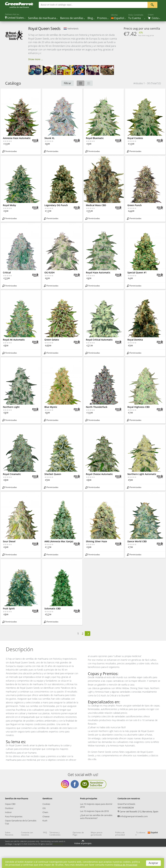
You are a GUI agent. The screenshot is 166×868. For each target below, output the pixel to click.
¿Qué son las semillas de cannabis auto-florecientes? (96, 817)
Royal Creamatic (12, 474)
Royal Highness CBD (139, 407)
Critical (7, 273)
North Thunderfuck (97, 407)
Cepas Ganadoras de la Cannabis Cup (21, 822)
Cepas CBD (10, 804)
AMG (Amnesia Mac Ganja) (59, 541)
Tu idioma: (141, 832)
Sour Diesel (9, 541)
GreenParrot (58, 844)
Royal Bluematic (95, 138)
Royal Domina (135, 340)
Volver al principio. (83, 843)
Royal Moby (9, 205)
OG (44, 808)
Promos (102, 18)
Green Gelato (52, 340)
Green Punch (135, 205)
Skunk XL (50, 138)
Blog (90, 18)
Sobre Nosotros (9, 834)
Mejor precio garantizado (97, 834)
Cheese (46, 816)
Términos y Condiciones (55, 834)
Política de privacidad (120, 834)
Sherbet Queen (53, 474)
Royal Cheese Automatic (99, 474)
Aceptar (153, 863)
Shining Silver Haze (96, 541)
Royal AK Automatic (14, 340)
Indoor (8, 812)
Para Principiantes (14, 816)
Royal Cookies (135, 138)
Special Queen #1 (137, 273)
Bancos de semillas (72, 18)
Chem (45, 812)
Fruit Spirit (9, 608)
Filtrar (68, 83)
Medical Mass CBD (96, 205)
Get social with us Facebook (75, 784)
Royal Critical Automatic (99, 340)
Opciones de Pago (78, 834)
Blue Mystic (51, 407)
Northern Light (11, 407)
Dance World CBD (137, 541)
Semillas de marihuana (42, 18)
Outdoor (9, 808)
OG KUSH (50, 273)
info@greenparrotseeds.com (134, 816)
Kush (45, 821)
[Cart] (154, 16)
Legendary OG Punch (56, 205)
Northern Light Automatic (142, 474)
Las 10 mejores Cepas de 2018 (94, 811)
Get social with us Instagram (65, 784)
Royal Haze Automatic (98, 273)
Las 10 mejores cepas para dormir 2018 (96, 805)
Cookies (46, 804)
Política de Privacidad (126, 865)
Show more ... (36, 59)
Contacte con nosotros (27, 834)
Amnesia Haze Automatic (17, 138)
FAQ (45, 833)
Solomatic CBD (53, 608)
